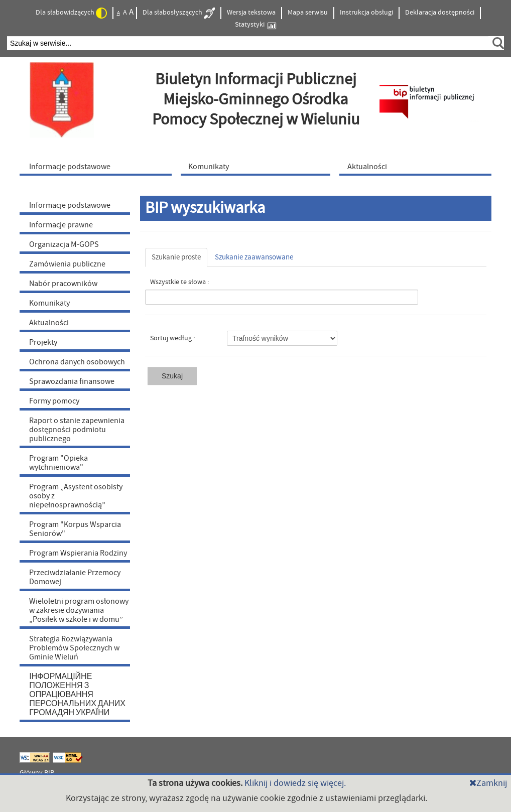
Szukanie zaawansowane (254, 257)
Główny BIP (37, 773)
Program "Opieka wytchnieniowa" (58, 463)
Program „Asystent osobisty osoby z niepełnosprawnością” (76, 496)
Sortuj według (172, 338)
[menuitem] (98, 166)
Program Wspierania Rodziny (78, 553)
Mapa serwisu (308, 13)
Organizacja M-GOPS (64, 244)
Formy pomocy (54, 401)
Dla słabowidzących (71, 13)
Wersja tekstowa (251, 13)
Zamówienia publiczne (67, 264)
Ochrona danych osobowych (77, 362)
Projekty (43, 342)
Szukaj (172, 376)
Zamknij (488, 783)
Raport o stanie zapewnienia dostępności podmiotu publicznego (77, 430)
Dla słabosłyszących (179, 13)
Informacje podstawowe (70, 205)
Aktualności (49, 323)
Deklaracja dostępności (440, 13)
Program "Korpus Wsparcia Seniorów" (75, 529)
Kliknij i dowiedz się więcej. (295, 783)
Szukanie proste (176, 257)
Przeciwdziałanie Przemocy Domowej (75, 577)
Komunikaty (49, 303)
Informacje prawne (61, 225)
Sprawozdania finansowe (72, 381)
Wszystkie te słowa (179, 282)
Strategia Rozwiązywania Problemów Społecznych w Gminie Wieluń (74, 648)
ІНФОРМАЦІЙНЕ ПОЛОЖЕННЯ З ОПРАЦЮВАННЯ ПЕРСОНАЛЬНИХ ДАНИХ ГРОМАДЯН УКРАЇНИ (77, 695)
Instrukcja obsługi (366, 13)
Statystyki (255, 25)
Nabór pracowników (63, 284)
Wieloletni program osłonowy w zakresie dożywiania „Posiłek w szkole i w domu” (79, 610)
